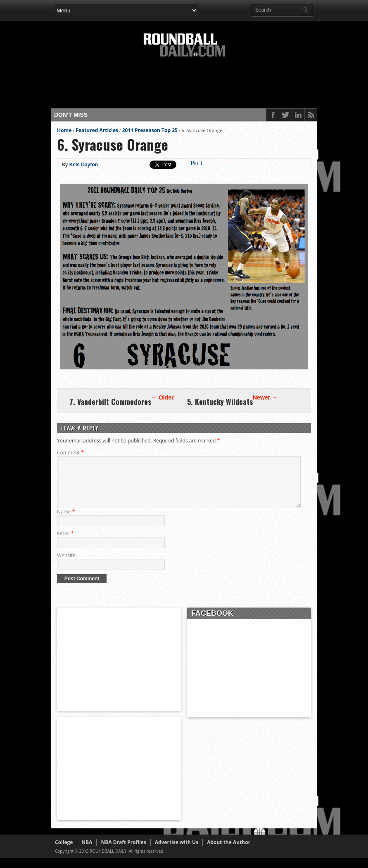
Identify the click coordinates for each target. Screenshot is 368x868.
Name (66, 522)
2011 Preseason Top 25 (150, 130)
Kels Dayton (84, 165)
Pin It (196, 163)
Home (64, 130)
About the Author (229, 852)
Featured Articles (97, 130)
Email (65, 543)
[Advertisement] (205, 85)
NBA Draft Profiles (123, 852)
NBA (87, 852)
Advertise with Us (177, 852)
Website (66, 565)
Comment (70, 453)
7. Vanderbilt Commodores (110, 402)
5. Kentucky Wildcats (220, 402)
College (64, 852)
